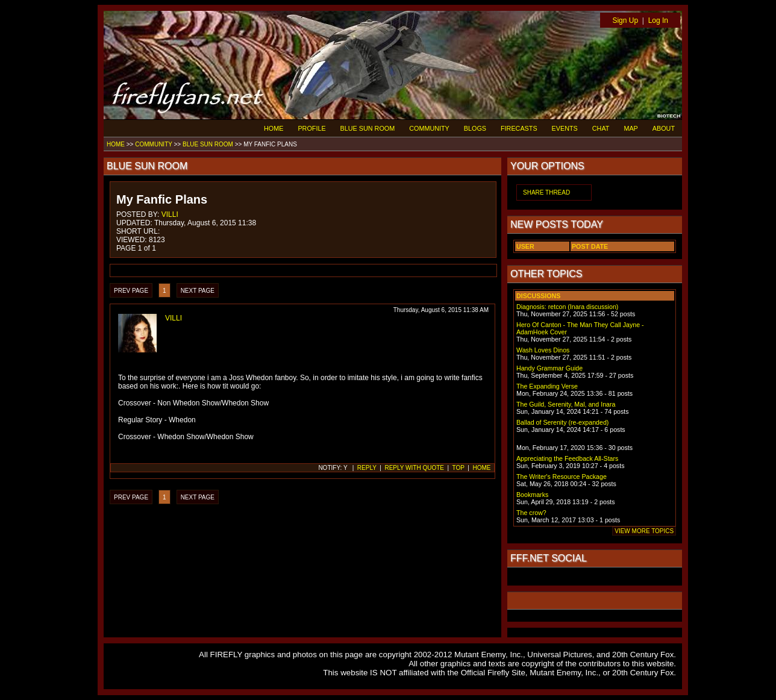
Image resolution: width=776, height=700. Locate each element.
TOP (458, 468)
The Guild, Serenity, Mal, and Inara (566, 404)
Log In (658, 20)
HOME (274, 128)
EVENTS (565, 128)
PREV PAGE (131, 291)
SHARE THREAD (546, 192)
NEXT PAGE (198, 291)
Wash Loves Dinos (543, 350)
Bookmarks (532, 495)
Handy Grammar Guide (549, 368)
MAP (630, 128)
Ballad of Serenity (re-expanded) (562, 422)
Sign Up (625, 20)
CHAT (601, 128)
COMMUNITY (429, 128)
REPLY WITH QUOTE (414, 468)
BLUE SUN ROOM (368, 128)
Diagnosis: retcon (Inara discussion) (567, 307)
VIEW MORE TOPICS (644, 531)
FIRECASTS (519, 128)
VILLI (170, 214)
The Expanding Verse (547, 386)
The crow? (531, 513)
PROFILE (311, 128)
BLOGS (475, 128)
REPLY (367, 468)
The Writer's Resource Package (562, 477)
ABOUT (664, 128)
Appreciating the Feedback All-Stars (567, 458)
